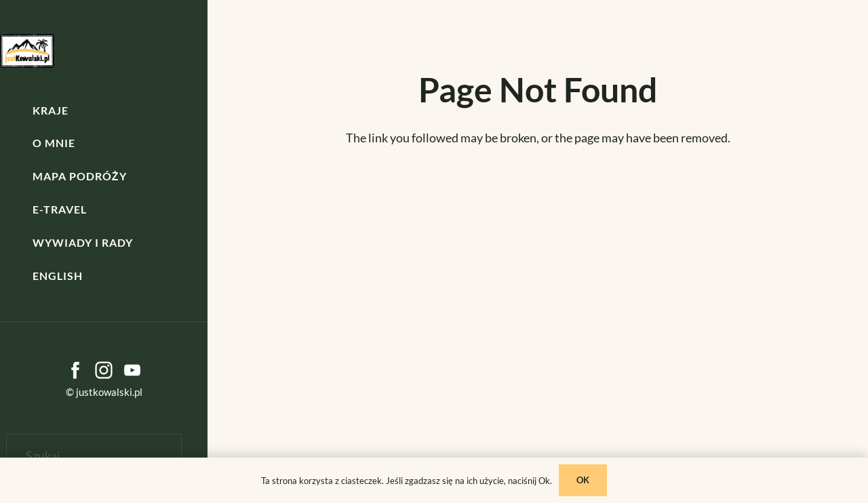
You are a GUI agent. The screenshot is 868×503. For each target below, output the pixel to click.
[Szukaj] (94, 456)
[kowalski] (27, 51)
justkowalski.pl (109, 392)
